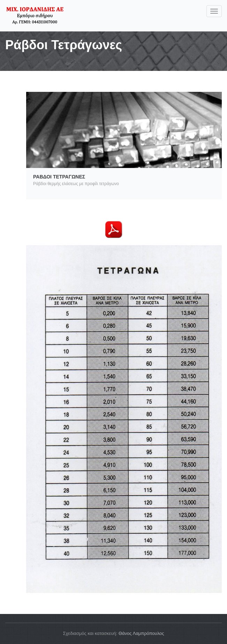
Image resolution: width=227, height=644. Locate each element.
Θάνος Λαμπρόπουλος (141, 633)
